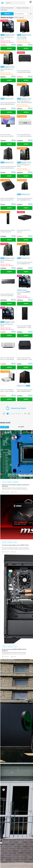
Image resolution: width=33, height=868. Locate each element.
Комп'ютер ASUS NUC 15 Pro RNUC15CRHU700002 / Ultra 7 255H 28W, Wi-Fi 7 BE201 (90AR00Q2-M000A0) (24, 72)
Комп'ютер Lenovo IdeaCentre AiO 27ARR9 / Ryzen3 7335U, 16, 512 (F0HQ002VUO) (7, 135)
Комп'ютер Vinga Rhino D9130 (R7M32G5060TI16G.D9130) (8, 70)
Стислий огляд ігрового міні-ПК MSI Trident (15, 545)
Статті (4, 482)
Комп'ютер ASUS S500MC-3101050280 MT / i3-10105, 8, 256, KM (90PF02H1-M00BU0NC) (24, 327)
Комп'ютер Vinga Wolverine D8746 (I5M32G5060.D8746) (23, 38)
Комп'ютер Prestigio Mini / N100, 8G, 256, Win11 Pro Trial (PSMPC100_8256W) (8, 199)
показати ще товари (18, 408)
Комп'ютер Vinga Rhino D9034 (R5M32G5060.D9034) (24, 166)
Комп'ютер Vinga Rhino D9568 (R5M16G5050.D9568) (24, 293)
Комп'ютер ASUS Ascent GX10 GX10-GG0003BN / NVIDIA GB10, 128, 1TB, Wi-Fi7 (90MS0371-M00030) (8, 295)
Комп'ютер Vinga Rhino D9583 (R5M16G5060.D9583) (7, 38)
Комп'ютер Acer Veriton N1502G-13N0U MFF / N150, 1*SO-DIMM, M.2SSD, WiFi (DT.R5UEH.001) (25, 359)
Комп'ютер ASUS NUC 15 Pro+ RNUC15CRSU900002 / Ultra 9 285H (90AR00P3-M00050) (25, 135)
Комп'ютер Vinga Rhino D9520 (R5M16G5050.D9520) (7, 261)
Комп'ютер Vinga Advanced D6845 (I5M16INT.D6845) (8, 167)
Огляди (4, 542)
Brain (16, 646)
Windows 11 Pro (9, 99)
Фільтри (7, 14)
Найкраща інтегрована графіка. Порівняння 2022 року (15, 485)
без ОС (3, 35)
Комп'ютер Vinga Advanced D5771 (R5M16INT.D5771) (25, 263)
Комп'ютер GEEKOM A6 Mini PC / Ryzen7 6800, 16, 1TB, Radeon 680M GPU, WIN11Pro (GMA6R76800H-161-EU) (8, 391)
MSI (15, 542)
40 (25, 414)
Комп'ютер (10, 542)
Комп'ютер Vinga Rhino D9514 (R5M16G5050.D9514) (25, 102)
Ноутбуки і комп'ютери (23, 8)
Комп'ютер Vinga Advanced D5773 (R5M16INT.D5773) (25, 199)
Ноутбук (9, 482)
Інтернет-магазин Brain (7, 8)
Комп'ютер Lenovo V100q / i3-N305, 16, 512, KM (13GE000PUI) (8, 231)
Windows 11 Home (10, 35)
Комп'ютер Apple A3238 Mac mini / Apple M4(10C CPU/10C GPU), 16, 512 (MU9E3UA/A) (7, 359)
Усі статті (21, 427)
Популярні (4, 427)
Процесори (16, 482)
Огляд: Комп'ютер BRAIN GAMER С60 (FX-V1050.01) (14, 650)
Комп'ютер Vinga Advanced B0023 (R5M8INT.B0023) (25, 390)
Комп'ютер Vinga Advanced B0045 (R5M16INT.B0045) (8, 103)
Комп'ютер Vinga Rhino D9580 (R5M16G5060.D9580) (7, 325)
